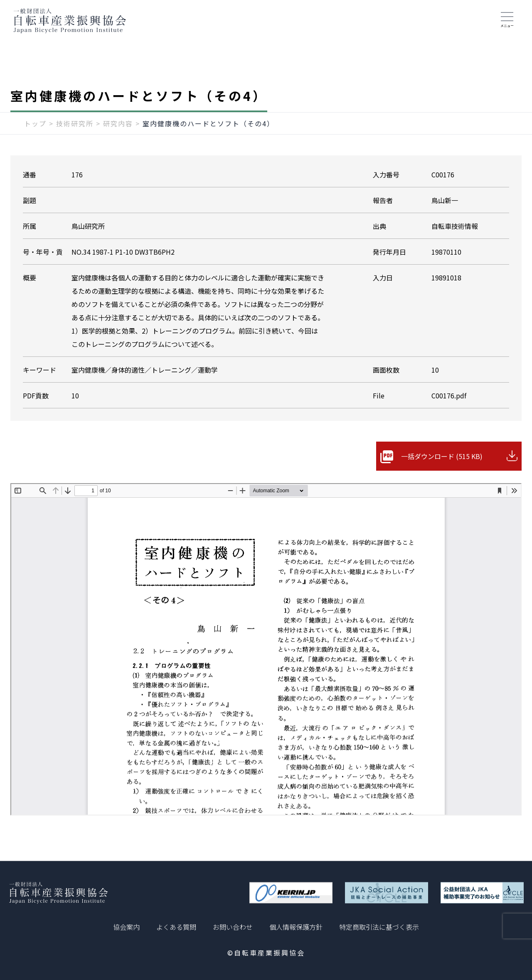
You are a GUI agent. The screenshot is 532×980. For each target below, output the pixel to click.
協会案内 (126, 927)
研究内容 (118, 123)
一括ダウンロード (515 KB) (442, 456)
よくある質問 (176, 927)
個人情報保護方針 (296, 927)
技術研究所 (75, 123)
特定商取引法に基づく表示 (379, 927)
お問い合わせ (233, 927)
